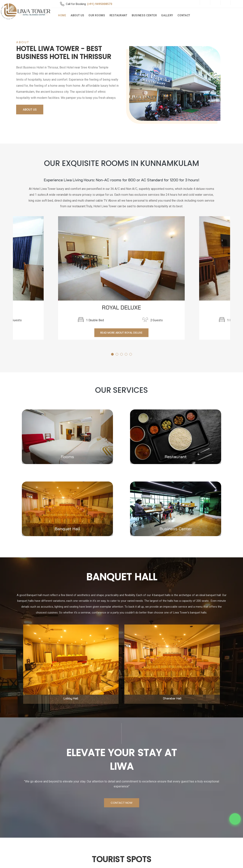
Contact (184, 15)
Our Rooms (97, 15)
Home (62, 15)
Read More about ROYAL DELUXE (121, 333)
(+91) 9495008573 (100, 4)
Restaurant (118, 15)
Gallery (167, 15)
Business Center (144, 15)
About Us (77, 15)
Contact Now (122, 803)
